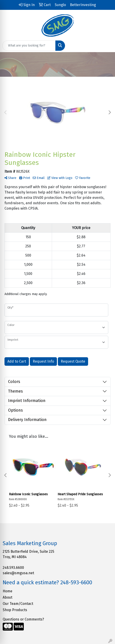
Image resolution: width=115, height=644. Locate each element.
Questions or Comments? (23, 619)
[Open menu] (106, 46)
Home (8, 591)
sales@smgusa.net (18, 573)
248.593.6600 (13, 568)
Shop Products (15, 610)
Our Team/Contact (18, 604)
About (8, 597)
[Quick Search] (29, 46)
